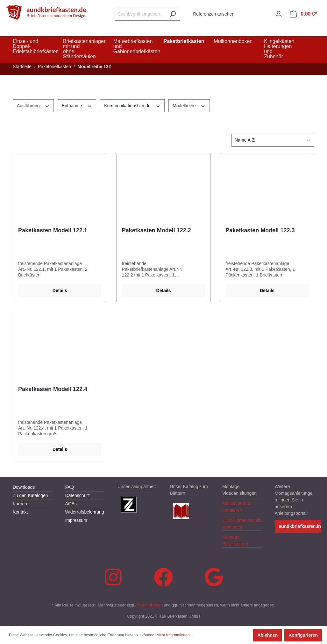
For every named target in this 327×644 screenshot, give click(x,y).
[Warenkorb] (303, 14)
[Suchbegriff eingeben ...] (140, 14)
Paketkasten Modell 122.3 (260, 230)
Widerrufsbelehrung (85, 512)
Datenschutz (78, 495)
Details (60, 290)
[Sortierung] (273, 140)
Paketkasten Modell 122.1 (53, 230)
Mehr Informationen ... (175, 635)
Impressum (76, 520)
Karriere (21, 504)
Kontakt (20, 512)
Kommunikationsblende (132, 105)
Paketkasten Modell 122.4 (53, 389)
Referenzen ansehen (214, 14)
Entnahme (77, 105)
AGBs (71, 504)
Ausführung (33, 105)
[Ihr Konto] (279, 14)
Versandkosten (149, 605)
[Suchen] (173, 14)
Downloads (24, 487)
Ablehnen (267, 635)
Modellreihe (189, 105)
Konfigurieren (303, 635)
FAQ (70, 487)
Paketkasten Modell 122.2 (156, 230)
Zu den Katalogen (30, 495)
